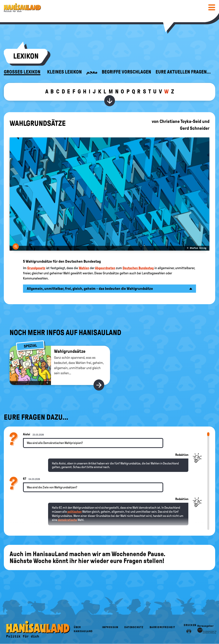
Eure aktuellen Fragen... (183, 72)
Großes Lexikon (22, 72)
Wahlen (84, 268)
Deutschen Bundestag (138, 268)
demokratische (67, 520)
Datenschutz (134, 627)
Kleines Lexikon (64, 72)
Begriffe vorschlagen (126, 72)
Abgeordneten (105, 268)
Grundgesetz (36, 268)
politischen (75, 512)
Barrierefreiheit (162, 627)
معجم (92, 72)
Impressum (110, 627)
